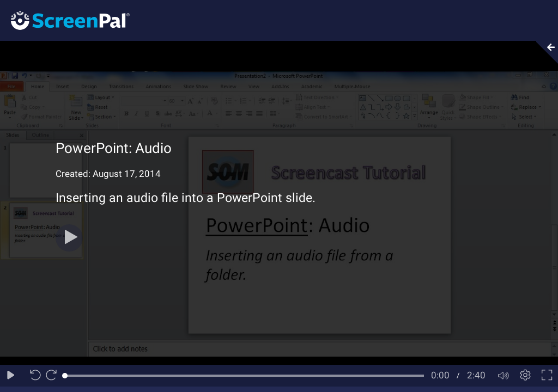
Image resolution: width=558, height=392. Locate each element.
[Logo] (65, 20)
